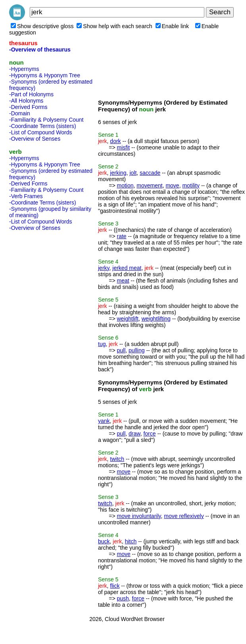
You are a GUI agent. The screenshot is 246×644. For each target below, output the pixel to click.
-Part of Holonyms (31, 94)
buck (104, 541)
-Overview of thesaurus (40, 50)
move (172, 185)
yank (104, 421)
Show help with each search (114, 26)
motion (125, 185)
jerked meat (127, 268)
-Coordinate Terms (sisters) (43, 126)
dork (115, 141)
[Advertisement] (41, 353)
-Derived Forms (28, 107)
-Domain (20, 113)
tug (102, 344)
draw (135, 434)
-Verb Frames (26, 196)
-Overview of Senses (35, 139)
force (149, 434)
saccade (150, 173)
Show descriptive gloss (42, 26)
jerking (118, 173)
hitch (131, 541)
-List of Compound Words (40, 132)
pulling (136, 350)
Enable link (172, 26)
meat (123, 281)
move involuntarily (139, 516)
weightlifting (156, 319)
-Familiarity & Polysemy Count (46, 120)
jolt (133, 173)
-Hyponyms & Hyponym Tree (45, 75)
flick (115, 586)
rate (121, 236)
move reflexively (184, 516)
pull (121, 350)
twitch (117, 459)
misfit (123, 147)
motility (191, 185)
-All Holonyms (26, 101)
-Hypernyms (24, 69)
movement (149, 185)
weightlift (127, 319)
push (123, 598)
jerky (104, 268)
